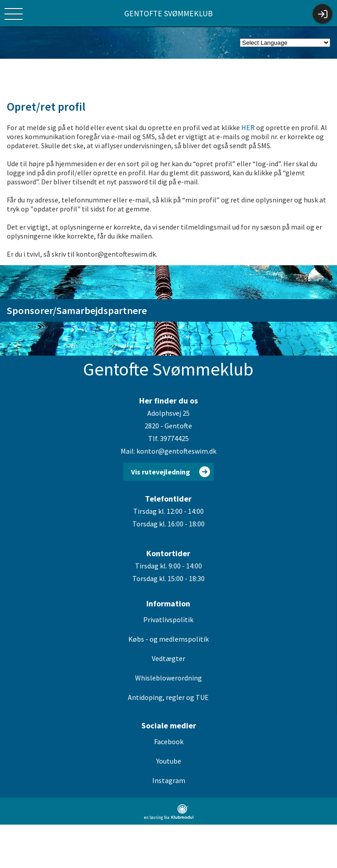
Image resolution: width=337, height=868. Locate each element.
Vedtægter (168, 658)
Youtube (169, 761)
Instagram (169, 780)
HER (248, 127)
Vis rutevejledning (161, 472)
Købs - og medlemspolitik (168, 639)
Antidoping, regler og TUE (168, 697)
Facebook (169, 741)
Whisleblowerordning (168, 678)
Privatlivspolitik (168, 619)
